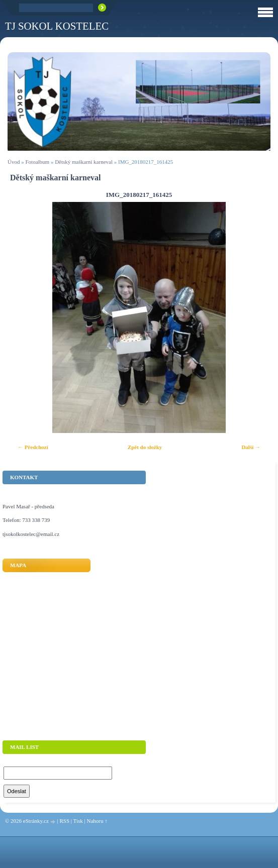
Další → (251, 447)
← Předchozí (33, 447)
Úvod (14, 162)
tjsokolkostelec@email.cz (31, 534)
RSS (64, 821)
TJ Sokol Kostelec (57, 26)
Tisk (78, 821)
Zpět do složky (145, 447)
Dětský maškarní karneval (84, 162)
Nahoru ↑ (97, 821)
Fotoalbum (37, 162)
